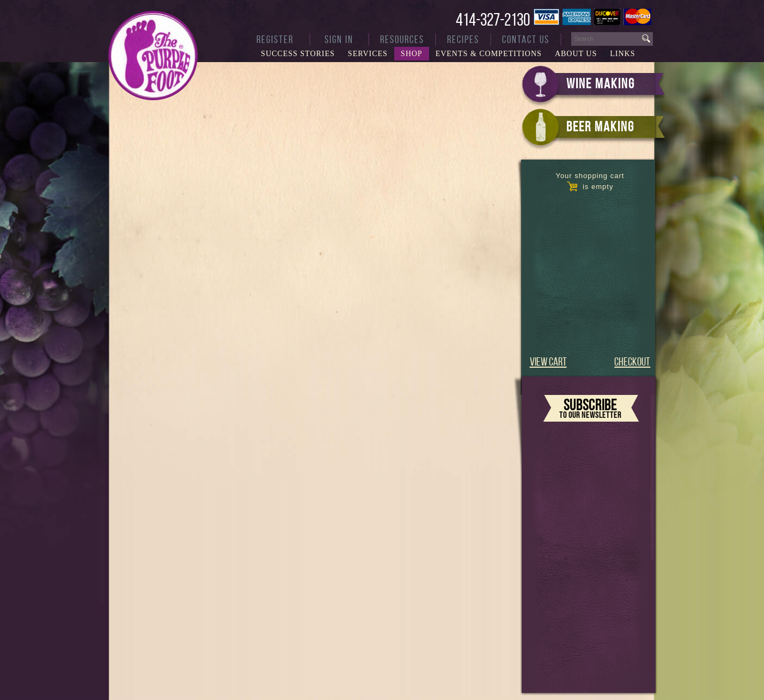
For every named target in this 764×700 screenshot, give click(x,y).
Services (368, 54)
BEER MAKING (600, 126)
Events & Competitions (489, 54)
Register (275, 39)
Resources (402, 39)
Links (622, 54)
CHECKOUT (632, 361)
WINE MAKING (601, 83)
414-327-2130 (493, 20)
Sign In (339, 39)
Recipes (463, 39)
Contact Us (526, 39)
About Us (576, 54)
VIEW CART (548, 361)
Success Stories (298, 54)
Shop (412, 54)
